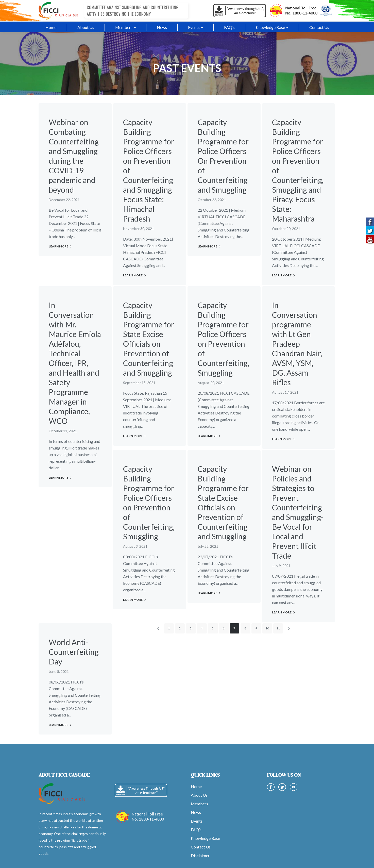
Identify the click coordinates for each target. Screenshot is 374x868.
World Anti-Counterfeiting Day (74, 652)
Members (199, 804)
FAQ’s (196, 830)
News (196, 812)
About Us (199, 795)
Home (196, 786)
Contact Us (201, 847)
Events (197, 821)
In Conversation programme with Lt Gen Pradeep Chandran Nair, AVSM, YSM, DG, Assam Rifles (297, 344)
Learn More (58, 246)
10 (267, 628)
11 (278, 628)
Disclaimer (200, 855)
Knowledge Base (205, 838)
